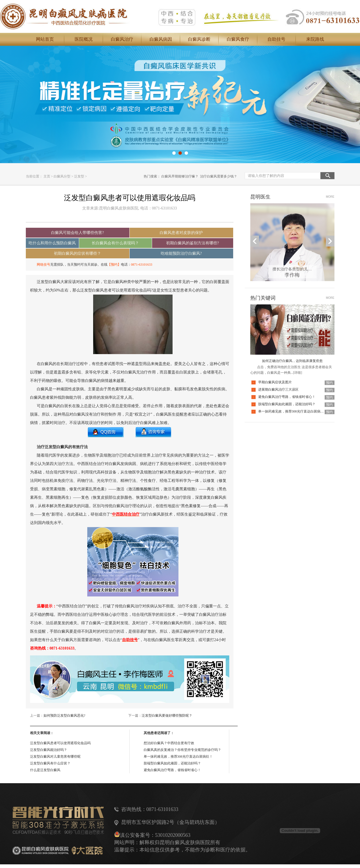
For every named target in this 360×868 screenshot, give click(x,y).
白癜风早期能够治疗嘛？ (180, 176)
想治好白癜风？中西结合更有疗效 (169, 743)
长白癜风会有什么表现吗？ (115, 243)
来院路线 (315, 39)
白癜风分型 (62, 176)
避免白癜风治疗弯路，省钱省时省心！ (172, 770)
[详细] (298, 373)
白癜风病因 (161, 39)
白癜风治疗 (122, 39)
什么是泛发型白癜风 (45, 770)
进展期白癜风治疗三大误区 (278, 389)
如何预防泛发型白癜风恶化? (64, 716)
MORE (330, 197)
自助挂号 (276, 39)
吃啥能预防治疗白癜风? (181, 253)
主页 (47, 176)
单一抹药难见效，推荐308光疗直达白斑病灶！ (178, 757)
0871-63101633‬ (142, 265)
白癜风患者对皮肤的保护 (181, 233)
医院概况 (84, 39)
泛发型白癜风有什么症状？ (50, 763)
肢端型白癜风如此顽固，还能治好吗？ (172, 763)
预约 (329, 383)
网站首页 (45, 39)
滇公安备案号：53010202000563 (155, 835)
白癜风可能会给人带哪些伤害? (77, 233)
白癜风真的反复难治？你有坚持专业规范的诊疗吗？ (182, 750)
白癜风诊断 (199, 39)
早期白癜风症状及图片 (275, 382)
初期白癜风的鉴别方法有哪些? (192, 243)
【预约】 (114, 265)
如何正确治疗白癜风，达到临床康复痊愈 (292, 361)
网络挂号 (43, 265)
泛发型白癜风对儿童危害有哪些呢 (55, 757)
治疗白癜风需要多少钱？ (219, 176)
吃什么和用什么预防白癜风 (52, 243)
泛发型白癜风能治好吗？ (49, 750)
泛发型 (79, 176)
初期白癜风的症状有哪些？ (77, 253)
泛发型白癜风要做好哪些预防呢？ (167, 716)
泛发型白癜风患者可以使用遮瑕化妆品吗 (60, 743)
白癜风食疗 (238, 39)
